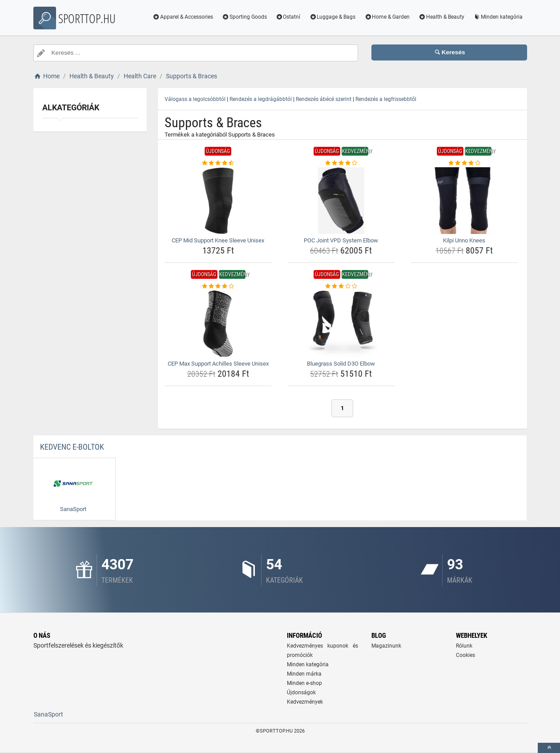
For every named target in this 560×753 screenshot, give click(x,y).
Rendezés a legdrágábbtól (261, 99)
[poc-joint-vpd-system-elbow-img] (341, 201)
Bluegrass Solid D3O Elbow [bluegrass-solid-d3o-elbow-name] (341, 364)
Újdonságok (301, 693)
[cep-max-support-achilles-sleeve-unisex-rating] (218, 286)
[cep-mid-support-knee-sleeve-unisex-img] (218, 201)
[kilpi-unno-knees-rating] (464, 163)
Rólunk (464, 646)
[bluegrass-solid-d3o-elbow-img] (341, 324)
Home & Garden (387, 17)
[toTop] (549, 748)
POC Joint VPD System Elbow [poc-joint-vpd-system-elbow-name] (341, 240)
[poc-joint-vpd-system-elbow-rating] (341, 163)
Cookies (465, 655)
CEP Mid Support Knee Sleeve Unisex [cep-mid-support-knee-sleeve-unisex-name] (218, 240)
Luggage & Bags (332, 17)
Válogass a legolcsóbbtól (195, 99)
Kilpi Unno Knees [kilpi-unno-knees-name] (464, 240)
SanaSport (48, 714)
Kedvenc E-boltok (72, 447)
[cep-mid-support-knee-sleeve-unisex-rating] (218, 163)
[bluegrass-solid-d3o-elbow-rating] (341, 286)
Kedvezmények (305, 702)
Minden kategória (498, 17)
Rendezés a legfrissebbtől (386, 99)
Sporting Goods (244, 17)
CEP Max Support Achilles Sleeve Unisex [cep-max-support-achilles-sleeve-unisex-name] (218, 364)
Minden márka (304, 674)
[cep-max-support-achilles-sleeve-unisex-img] (218, 324)
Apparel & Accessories (183, 17)
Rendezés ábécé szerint (324, 99)
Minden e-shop (304, 683)
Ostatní (288, 17)
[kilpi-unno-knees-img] (464, 201)
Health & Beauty (441, 17)
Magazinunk (386, 646)
